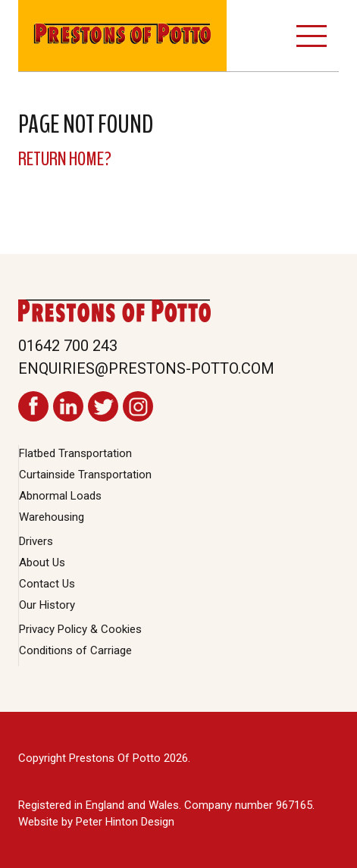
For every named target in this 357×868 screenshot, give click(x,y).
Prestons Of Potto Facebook (33, 406)
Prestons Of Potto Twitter (103, 406)
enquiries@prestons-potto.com (146, 368)
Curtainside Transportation (85, 475)
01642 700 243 (68, 346)
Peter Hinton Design (125, 822)
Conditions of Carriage (75, 650)
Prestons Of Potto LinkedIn (68, 406)
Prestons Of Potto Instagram (138, 406)
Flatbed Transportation (75, 453)
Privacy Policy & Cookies (80, 629)
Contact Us (47, 584)
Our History (47, 605)
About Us (42, 562)
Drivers (36, 541)
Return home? (65, 159)
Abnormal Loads (60, 496)
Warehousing (52, 517)
